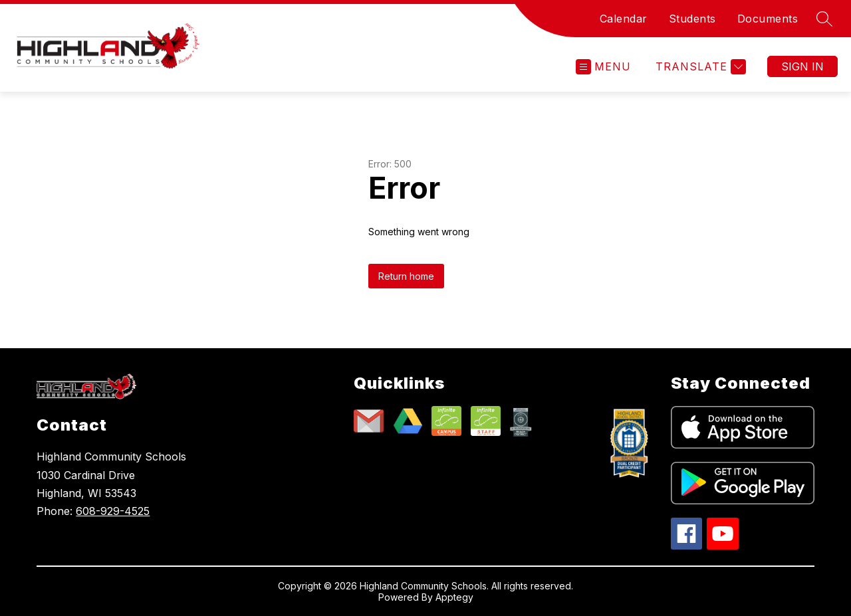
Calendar (624, 19)
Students (692, 19)
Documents (768, 19)
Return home (406, 276)
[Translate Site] (699, 67)
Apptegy (454, 597)
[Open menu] (603, 67)
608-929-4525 (113, 511)
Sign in (802, 66)
